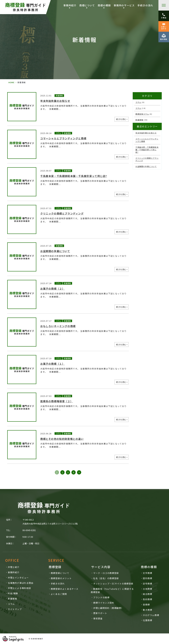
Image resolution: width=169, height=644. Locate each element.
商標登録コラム (142, 114)
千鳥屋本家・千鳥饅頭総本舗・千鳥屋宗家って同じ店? (74, 176)
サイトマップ (15, 609)
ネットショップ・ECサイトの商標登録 (113, 584)
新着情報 (59, 96)
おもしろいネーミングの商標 (58, 326)
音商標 (146, 605)
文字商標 (147, 573)
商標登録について (60, 573)
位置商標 (147, 620)
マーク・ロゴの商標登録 (106, 573)
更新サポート (100, 613)
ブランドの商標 (101, 597)
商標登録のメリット (61, 578)
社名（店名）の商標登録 (106, 578)
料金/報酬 (13, 593)
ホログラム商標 (151, 615)
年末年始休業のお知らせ (55, 101)
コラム (58, 133)
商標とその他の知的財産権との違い (62, 439)
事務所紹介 (14, 572)
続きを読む (122, 119)
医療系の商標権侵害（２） (57, 401)
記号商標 (147, 584)
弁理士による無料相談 (19, 588)
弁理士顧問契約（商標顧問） (108, 608)
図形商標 (147, 578)
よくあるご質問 (59, 594)
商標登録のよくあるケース (65, 589)
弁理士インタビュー (18, 578)
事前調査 (98, 618)
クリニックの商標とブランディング (62, 213)
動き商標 (147, 610)
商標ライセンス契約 (104, 603)
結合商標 (147, 594)
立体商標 (147, 589)
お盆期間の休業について (55, 251)
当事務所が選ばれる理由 (21, 583)
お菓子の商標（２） (52, 289)
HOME (11, 82)
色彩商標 (147, 599)
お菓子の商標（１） (52, 364)
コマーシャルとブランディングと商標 (63, 138)
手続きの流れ (145, 5)
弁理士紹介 (14, 567)
